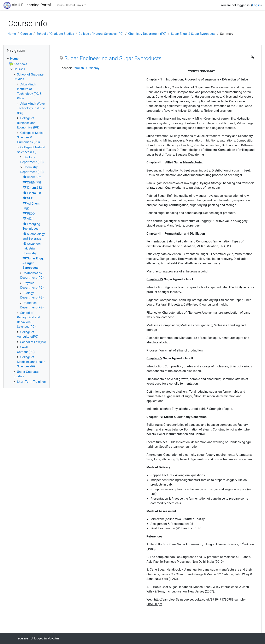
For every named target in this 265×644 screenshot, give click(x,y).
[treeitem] (26, 59)
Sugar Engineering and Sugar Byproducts (113, 58)
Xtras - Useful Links (70, 5)
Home (12, 34)
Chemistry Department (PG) (147, 34)
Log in (256, 5)
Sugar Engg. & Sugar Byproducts (193, 34)
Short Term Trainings (31, 382)
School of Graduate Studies (55, 34)
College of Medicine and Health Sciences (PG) (31, 362)
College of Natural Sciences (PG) (101, 34)
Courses (26, 34)
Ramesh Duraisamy (86, 68)
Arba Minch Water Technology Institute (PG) (31, 108)
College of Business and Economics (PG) (28, 123)
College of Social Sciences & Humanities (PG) (30, 137)
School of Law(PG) (33, 342)
